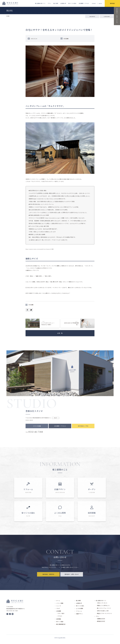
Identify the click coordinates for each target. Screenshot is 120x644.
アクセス (60, 619)
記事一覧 (60, 335)
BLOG (100, 3)
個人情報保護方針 (61, 627)
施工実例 (56, 3)
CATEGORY (107, 16)
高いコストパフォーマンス (104, 611)
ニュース (59, 609)
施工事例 (78, 604)
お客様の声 (63, 3)
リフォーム (79, 614)
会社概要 (84, 3)
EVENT (94, 3)
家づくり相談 (60, 625)
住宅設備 (66, 39)
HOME (8, 16)
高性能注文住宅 (101, 624)
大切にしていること (102, 606)
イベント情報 (60, 606)
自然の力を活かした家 (103, 614)
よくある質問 (80, 612)
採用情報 (59, 622)
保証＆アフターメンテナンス (104, 617)
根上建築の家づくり (40, 3)
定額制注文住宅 (101, 622)
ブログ (58, 612)
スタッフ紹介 (61, 617)
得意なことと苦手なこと (103, 609)
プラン (49, 3)
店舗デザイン (79, 617)
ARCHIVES (92, 16)
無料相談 (112, 3)
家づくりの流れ (72, 3)
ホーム (58, 604)
